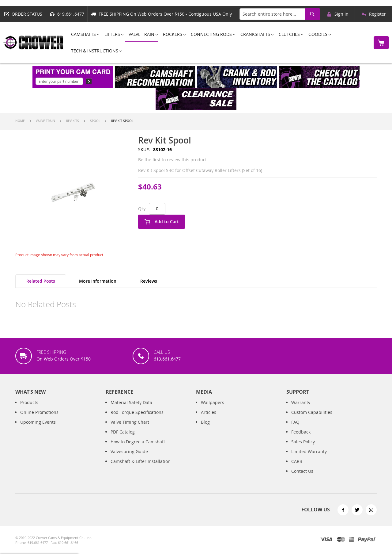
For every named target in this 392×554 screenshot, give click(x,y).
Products (29, 409)
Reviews (149, 281)
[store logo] (34, 42)
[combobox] (280, 14)
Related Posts (41, 281)
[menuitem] (83, 34)
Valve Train (45, 121)
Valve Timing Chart (130, 428)
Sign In (341, 14)
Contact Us (302, 477)
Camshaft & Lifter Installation (141, 467)
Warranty (301, 409)
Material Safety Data (131, 409)
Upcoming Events (38, 428)
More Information (98, 281)
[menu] (217, 42)
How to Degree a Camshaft (138, 448)
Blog (205, 428)
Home (20, 121)
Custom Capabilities (312, 418)
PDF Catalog (123, 438)
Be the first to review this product (172, 160)
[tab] (41, 281)
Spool (95, 121)
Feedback (301, 438)
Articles (209, 418)
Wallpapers (213, 409)
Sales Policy (303, 448)
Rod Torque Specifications (137, 418)
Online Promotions (39, 418)
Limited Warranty (309, 458)
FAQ (295, 428)
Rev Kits (73, 121)
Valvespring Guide (129, 458)
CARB (297, 467)
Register (377, 14)
